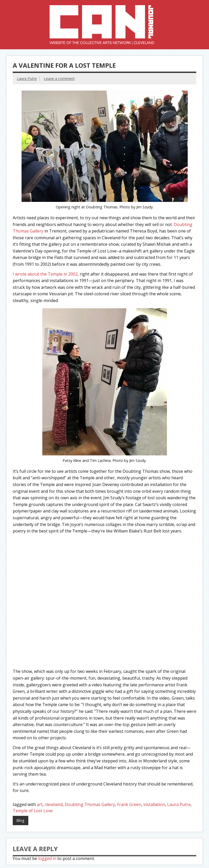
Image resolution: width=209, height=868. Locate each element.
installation (154, 804)
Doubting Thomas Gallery (90, 804)
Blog (20, 820)
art (40, 804)
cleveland (54, 804)
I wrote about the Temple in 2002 (45, 274)
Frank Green (129, 804)
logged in (47, 858)
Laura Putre (27, 78)
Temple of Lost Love (33, 811)
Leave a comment (59, 78)
